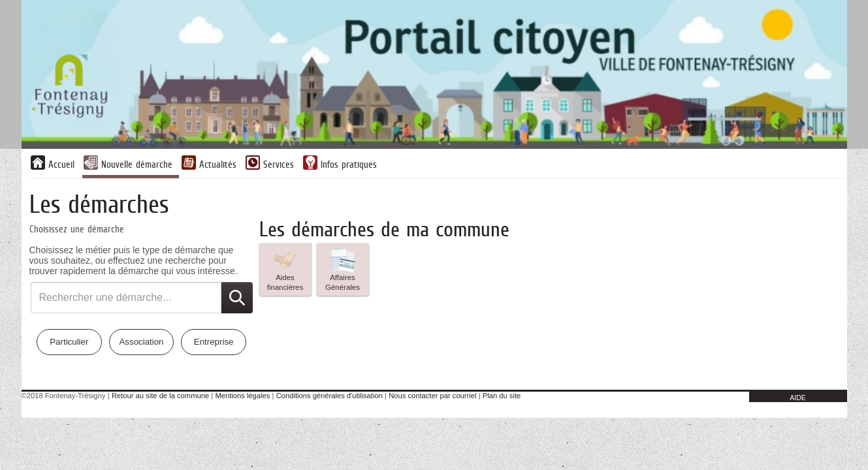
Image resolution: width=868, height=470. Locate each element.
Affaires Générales (343, 269)
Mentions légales (242, 396)
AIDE (798, 398)
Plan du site (502, 396)
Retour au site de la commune (160, 396)
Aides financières (285, 269)
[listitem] (285, 270)
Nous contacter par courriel (432, 396)
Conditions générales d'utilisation (330, 396)
